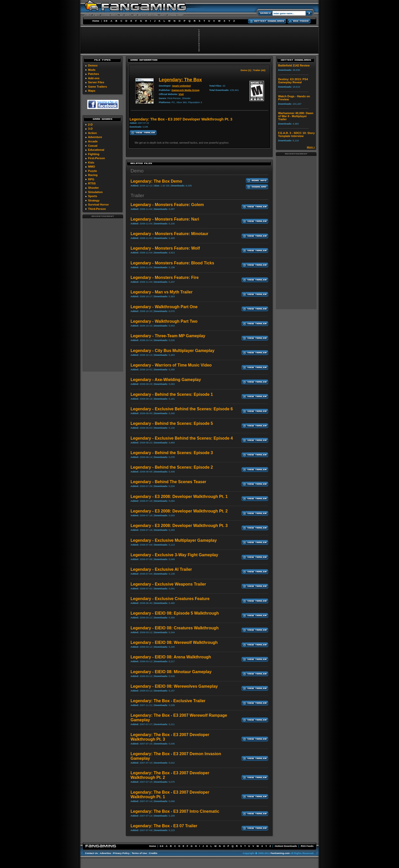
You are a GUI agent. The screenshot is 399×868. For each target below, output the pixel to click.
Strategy (94, 200)
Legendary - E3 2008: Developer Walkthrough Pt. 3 (179, 526)
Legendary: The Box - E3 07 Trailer (164, 826)
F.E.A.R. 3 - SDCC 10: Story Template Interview (296, 134)
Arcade (93, 141)
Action (92, 133)
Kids (91, 162)
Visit (181, 94)
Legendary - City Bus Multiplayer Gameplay (173, 351)
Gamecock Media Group (186, 90)
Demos (93, 65)
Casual (93, 146)
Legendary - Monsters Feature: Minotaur (169, 234)
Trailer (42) (259, 70)
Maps (92, 91)
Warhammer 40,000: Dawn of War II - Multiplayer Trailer (296, 116)
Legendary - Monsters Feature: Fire (165, 277)
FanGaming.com (280, 853)
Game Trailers (97, 87)
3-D (90, 129)
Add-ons (94, 78)
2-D (90, 125)
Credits (153, 853)
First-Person (96, 158)
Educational (96, 150)
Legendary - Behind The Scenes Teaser (168, 482)
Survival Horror (98, 205)
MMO (91, 167)
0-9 (106, 21)
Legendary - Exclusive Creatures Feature (170, 599)
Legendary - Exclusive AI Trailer (161, 569)
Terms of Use (139, 853)
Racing (93, 175)
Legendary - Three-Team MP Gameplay (168, 336)
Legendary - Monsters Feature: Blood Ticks (172, 263)
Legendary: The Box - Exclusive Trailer (168, 701)
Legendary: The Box (180, 80)
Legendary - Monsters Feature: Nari (165, 219)
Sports (92, 196)
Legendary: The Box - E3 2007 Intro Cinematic (175, 811)
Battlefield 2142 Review (294, 65)
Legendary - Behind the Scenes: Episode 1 (172, 394)
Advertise (105, 853)
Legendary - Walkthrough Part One (164, 307)
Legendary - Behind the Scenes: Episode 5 (172, 423)
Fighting (94, 154)
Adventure (95, 137)
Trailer (137, 195)
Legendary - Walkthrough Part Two (164, 321)
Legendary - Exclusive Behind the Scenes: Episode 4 (182, 438)
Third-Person (97, 209)
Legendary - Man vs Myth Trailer (162, 292)
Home (96, 21)
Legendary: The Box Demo (156, 181)
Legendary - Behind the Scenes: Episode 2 (172, 467)
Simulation (95, 192)
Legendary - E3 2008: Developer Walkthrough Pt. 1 (179, 497)
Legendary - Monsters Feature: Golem (167, 205)
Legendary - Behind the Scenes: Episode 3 (172, 453)
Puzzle (92, 171)
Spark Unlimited (181, 86)
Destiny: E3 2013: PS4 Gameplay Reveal (293, 81)
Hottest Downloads (286, 846)
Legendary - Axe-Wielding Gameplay (166, 380)
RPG (91, 179)
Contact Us (91, 853)
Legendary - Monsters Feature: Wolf (165, 248)
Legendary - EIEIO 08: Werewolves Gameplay (174, 686)
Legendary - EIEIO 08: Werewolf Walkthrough (174, 642)
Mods (92, 70)
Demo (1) (246, 70)
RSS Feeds (307, 846)
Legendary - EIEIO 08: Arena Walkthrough (171, 657)
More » (311, 147)
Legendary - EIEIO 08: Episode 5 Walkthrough (175, 613)
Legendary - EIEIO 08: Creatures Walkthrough (175, 628)
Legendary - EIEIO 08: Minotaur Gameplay (171, 672)
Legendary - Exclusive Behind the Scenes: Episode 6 (182, 409)
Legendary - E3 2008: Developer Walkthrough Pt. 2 (179, 511)
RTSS (92, 183)
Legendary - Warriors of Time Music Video (171, 365)
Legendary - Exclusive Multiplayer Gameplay (174, 540)
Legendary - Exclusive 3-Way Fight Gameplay (174, 555)
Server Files (96, 82)
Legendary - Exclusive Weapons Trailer (168, 584)
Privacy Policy (121, 853)
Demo (137, 171)
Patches (94, 74)
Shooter (93, 188)
